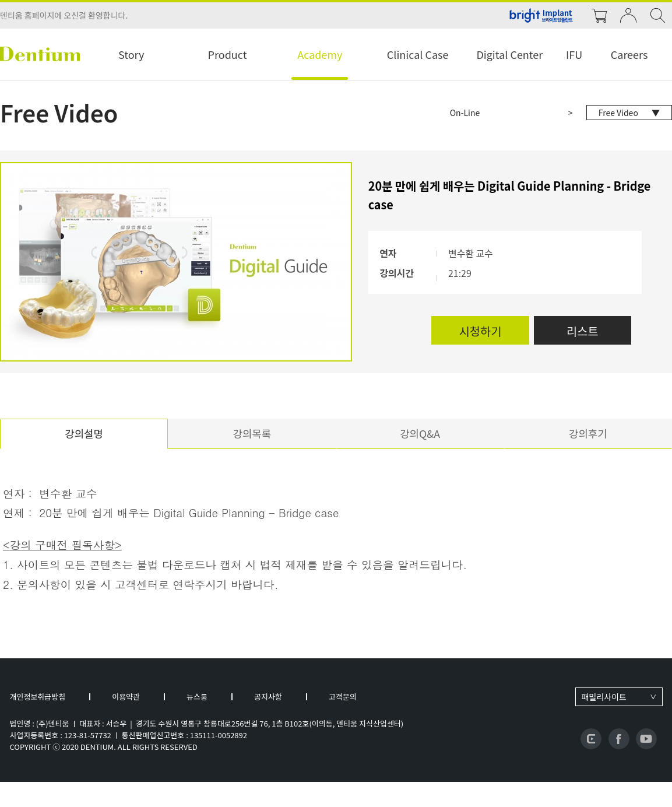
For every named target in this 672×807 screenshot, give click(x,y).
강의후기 (588, 435)
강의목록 (252, 435)
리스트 (581, 331)
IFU (574, 54)
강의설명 (84, 435)
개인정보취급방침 (38, 698)
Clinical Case (418, 54)
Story (131, 54)
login (628, 15)
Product (228, 54)
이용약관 (126, 698)
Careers (629, 54)
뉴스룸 (197, 698)
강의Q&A (420, 435)
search (657, 15)
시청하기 (478, 331)
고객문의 (343, 698)
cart (599, 15)
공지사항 (268, 698)
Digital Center (509, 54)
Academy (320, 54)
